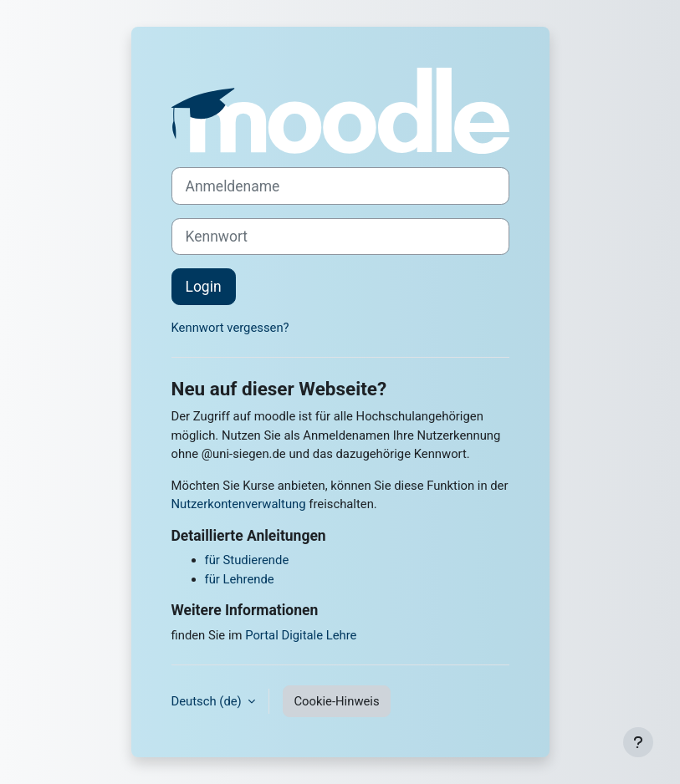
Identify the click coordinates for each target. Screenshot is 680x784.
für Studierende (247, 560)
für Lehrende (240, 579)
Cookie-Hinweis (336, 701)
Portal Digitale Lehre (301, 635)
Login (204, 287)
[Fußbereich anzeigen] (638, 742)
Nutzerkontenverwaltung (239, 504)
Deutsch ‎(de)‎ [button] (208, 701)
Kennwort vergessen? (230, 328)
